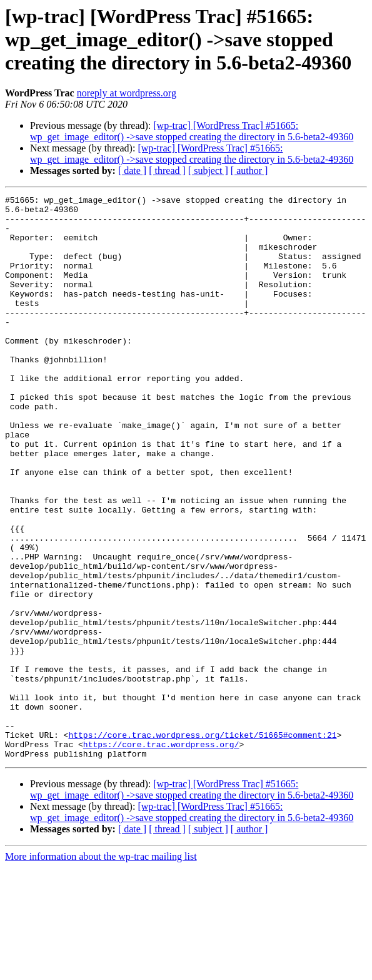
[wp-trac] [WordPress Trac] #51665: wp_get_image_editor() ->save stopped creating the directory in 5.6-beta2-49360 (192, 131)
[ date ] (132, 171)
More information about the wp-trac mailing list (101, 969)
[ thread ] (167, 171)
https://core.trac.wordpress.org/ (161, 855)
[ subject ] (208, 171)
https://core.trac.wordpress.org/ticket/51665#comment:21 (202, 844)
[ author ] (249, 171)
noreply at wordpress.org (127, 93)
